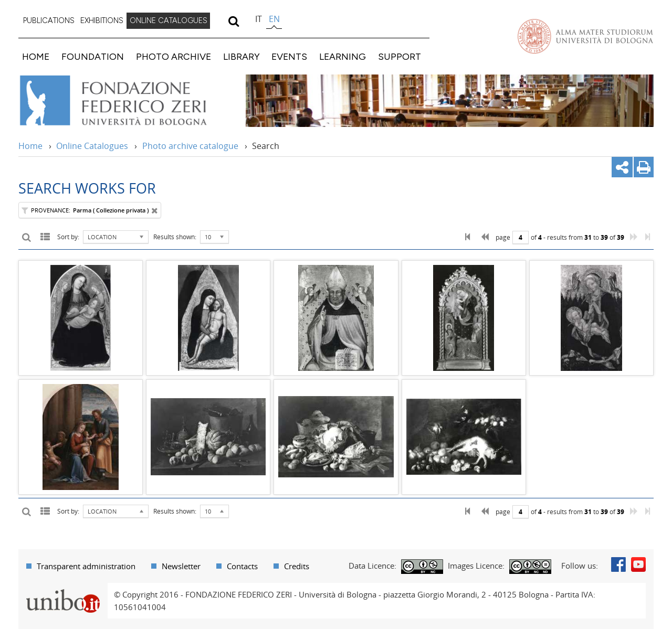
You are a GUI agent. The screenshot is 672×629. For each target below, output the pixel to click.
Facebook (618, 564)
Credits (297, 566)
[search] (233, 21)
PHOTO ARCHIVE (174, 56)
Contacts (242, 566)
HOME (36, 56)
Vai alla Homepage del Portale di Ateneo (585, 36)
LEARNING (343, 56)
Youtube (638, 564)
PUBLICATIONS (49, 20)
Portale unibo (63, 589)
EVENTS (289, 56)
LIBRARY (241, 56)
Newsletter (181, 566)
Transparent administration (86, 566)
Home (30, 146)
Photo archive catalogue (190, 146)
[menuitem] (49, 21)
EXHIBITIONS (102, 20)
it (259, 19)
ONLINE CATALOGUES (169, 20)
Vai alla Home (127, 101)
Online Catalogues (92, 146)
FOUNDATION (93, 56)
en (274, 19)
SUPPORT (400, 56)
